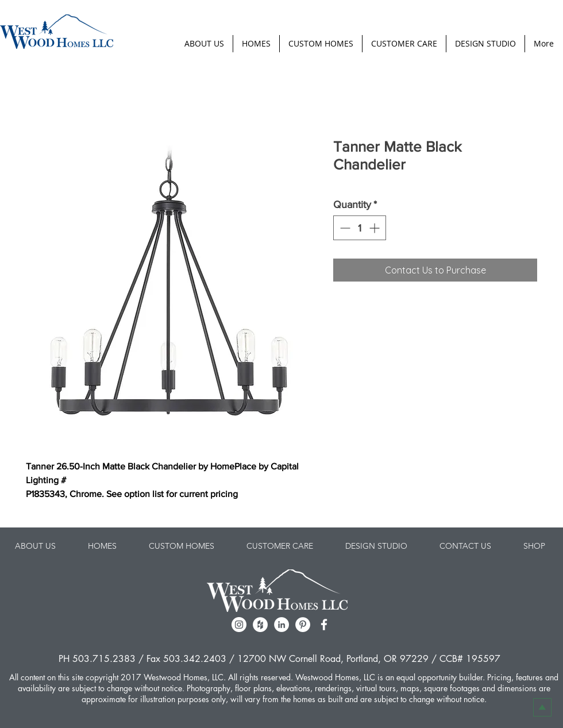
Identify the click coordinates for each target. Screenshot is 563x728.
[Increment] (375, 228)
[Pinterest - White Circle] (303, 625)
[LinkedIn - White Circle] (281, 625)
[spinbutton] (360, 228)
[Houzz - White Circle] (260, 625)
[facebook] (324, 625)
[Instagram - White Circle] (239, 625)
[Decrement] (344, 228)
